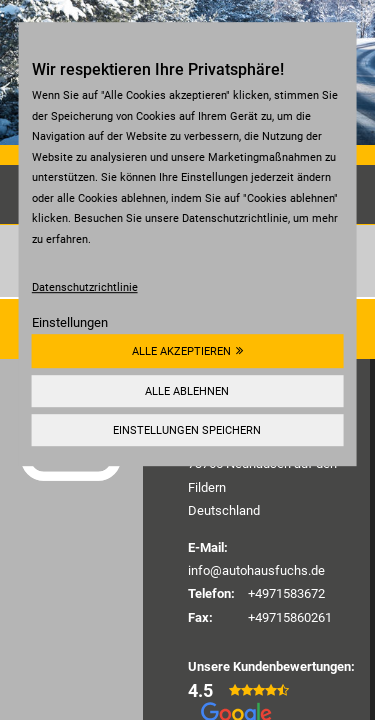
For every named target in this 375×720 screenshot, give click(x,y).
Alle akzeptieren (181, 351)
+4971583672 (286, 593)
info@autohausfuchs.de (256, 570)
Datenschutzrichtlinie (85, 287)
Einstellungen (70, 322)
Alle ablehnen (187, 391)
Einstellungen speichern (187, 430)
